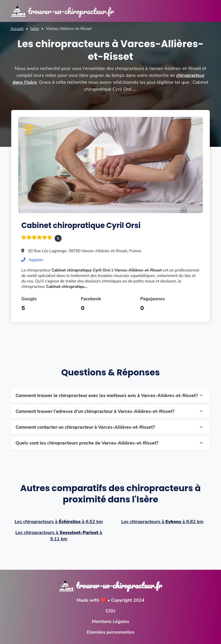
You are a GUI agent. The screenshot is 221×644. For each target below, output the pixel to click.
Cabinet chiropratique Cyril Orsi (81, 225)
